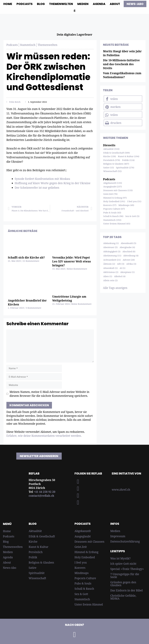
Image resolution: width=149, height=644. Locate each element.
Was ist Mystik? (120, 558)
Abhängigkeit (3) (112, 251)
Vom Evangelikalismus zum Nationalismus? (122, 75)
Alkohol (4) (120, 276)
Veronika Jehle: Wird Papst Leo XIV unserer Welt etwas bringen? (72, 261)
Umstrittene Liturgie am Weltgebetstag (69, 299)
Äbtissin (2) (109, 264)
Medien (83, 4)
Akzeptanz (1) (127, 272)
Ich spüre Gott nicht (123, 564)
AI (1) (122, 268)
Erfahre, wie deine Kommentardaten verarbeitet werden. (44, 436)
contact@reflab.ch (41, 496)
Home (8, 4)
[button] (123, 99)
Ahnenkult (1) (110, 268)
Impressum (118, 536)
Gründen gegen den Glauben (123, 584)
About (115, 4)
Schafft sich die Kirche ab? (26, 258)
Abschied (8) (129, 251)
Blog (41, 4)
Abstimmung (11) (112, 255)
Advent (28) (129, 260)
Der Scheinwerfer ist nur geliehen (37, 188)
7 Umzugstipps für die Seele (125, 576)
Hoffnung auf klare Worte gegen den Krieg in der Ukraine (53, 183)
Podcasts (24, 4)
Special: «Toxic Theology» (127, 569)
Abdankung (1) (111, 243)
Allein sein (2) (110, 280)
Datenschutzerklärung (125, 541)
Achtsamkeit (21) (112, 260)
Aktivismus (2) (111, 272)
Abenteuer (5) (110, 247)
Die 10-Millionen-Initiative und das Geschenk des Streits (121, 64)
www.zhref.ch (121, 490)
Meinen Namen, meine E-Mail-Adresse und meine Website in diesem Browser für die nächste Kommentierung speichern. (50, 394)
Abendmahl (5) (128, 243)
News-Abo (10, 568)
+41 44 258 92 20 (44, 492)
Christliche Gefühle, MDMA (123, 597)
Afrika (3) (131, 264)
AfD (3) (121, 264)
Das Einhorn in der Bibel (127, 590)
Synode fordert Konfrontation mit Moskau (42, 179)
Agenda (99, 4)
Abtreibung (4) (131, 255)
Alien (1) (108, 276)
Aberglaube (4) (127, 247)
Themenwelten (61, 4)
